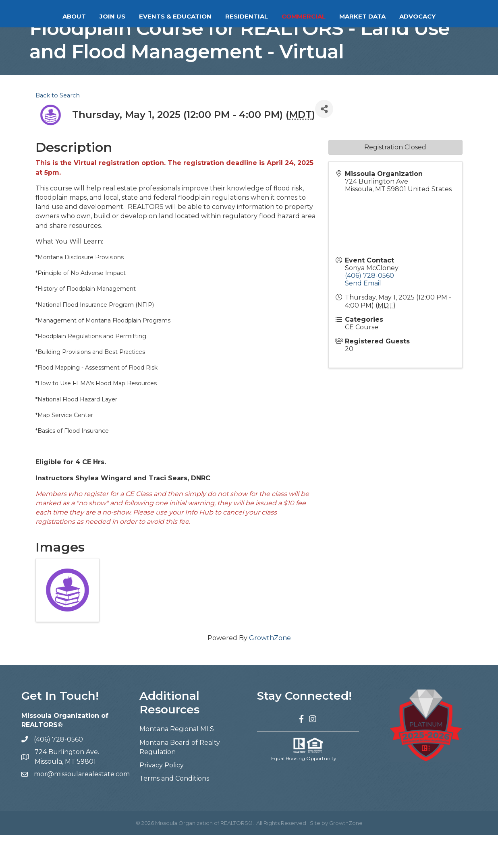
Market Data (395, 16)
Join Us (80, 16)
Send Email (363, 316)
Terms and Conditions (174, 811)
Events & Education (143, 16)
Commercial (336, 16)
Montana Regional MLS (177, 762)
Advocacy (450, 16)
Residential (279, 16)
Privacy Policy (162, 798)
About (42, 16)
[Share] (324, 142)
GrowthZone (270, 671)
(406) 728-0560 (369, 309)
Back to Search (58, 128)
